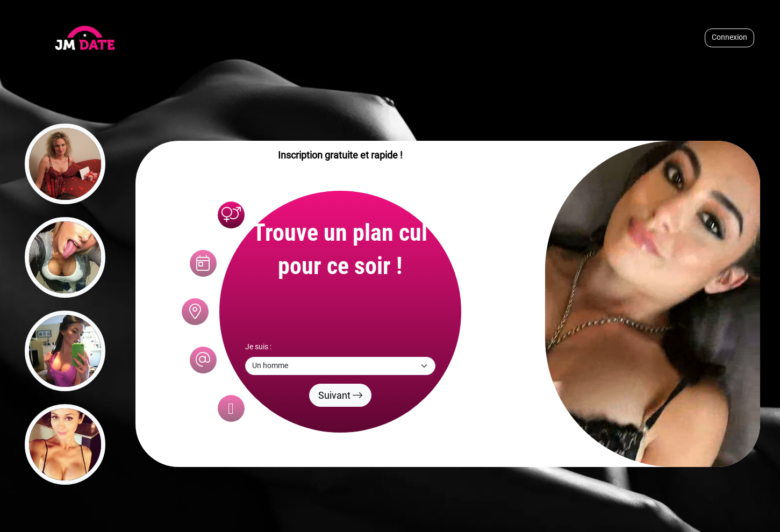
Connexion (729, 37)
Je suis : (258, 347)
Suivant (340, 395)
